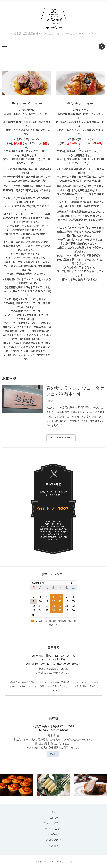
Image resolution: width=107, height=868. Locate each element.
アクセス (53, 845)
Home (54, 812)
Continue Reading (61, 438)
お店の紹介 (53, 834)
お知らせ (53, 818)
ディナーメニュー (27, 104)
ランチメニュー (80, 104)
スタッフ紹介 (53, 840)
